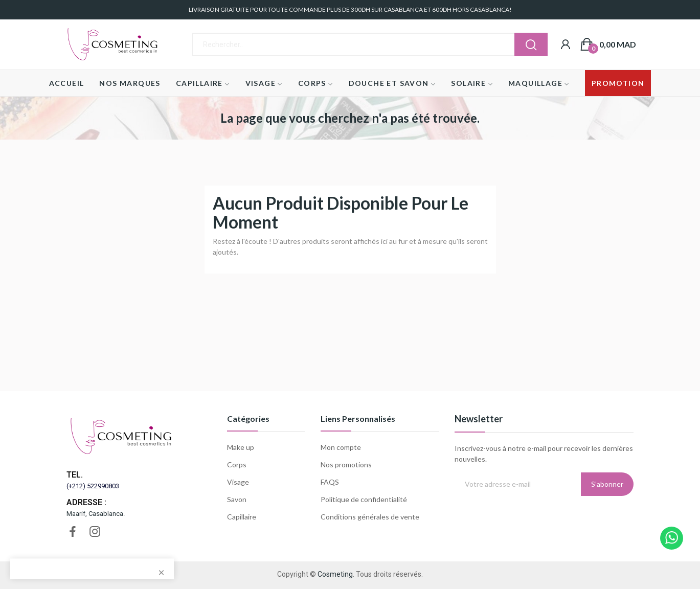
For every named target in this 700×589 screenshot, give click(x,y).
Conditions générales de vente (370, 517)
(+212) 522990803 (93, 486)
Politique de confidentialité (364, 499)
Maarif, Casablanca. (96, 514)
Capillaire (242, 517)
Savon (237, 499)
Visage (238, 482)
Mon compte (341, 447)
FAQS (330, 482)
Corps (237, 465)
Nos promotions (346, 465)
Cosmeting (335, 574)
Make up (241, 447)
